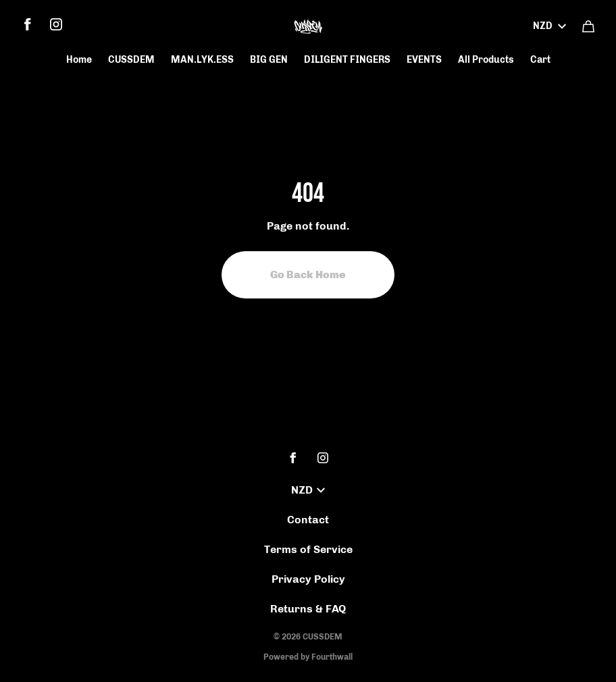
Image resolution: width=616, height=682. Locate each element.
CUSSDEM (131, 60)
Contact (308, 520)
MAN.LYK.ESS (202, 60)
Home (79, 60)
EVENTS (424, 60)
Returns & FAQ (308, 609)
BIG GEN (269, 60)
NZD (549, 26)
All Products (486, 60)
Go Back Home (308, 274)
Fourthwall (332, 657)
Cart (540, 60)
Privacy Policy (308, 579)
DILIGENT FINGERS (347, 60)
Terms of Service (308, 549)
